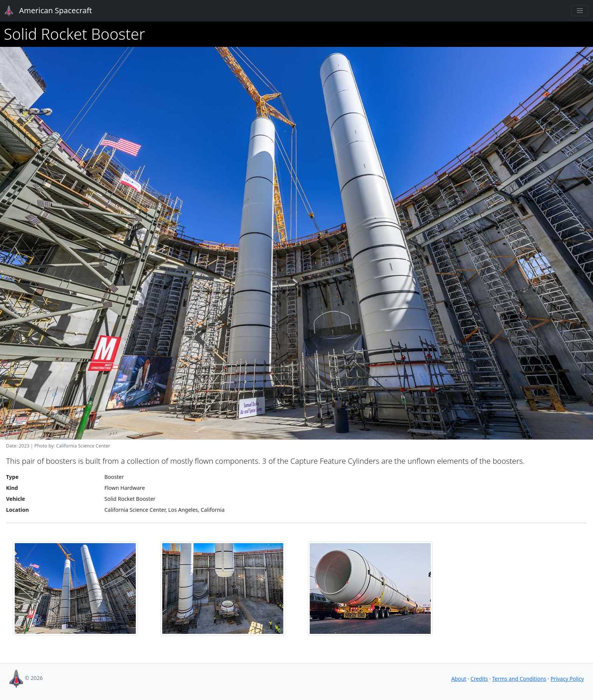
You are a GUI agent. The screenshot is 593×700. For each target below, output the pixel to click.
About (459, 679)
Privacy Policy (567, 679)
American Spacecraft (44, 11)
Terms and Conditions (519, 679)
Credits (479, 679)
